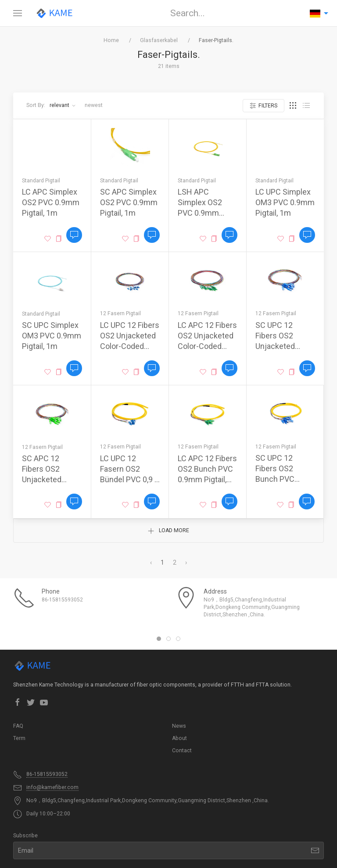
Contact (182, 751)
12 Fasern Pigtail (120, 313)
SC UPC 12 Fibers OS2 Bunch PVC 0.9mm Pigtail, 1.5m (280, 479)
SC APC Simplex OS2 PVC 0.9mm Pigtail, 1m (129, 202)
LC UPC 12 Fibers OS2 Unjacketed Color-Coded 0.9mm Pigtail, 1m (130, 346)
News (179, 726)
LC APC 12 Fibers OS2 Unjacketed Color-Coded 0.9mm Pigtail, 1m (207, 346)
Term (19, 738)
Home (111, 40)
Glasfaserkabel (159, 40)
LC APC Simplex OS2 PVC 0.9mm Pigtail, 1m (51, 202)
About (179, 738)
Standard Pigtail (41, 181)
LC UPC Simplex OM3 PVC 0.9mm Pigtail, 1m (285, 202)
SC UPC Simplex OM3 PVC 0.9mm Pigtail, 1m (52, 336)
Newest (94, 105)
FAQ (18, 726)
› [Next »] (186, 562)
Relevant (63, 105)
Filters (264, 106)
